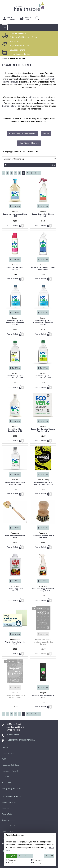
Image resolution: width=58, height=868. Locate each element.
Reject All (49, 856)
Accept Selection (25, 856)
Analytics (10, 863)
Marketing (36, 863)
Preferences (37, 860)
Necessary (11, 860)
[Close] (54, 835)
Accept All (11, 856)
